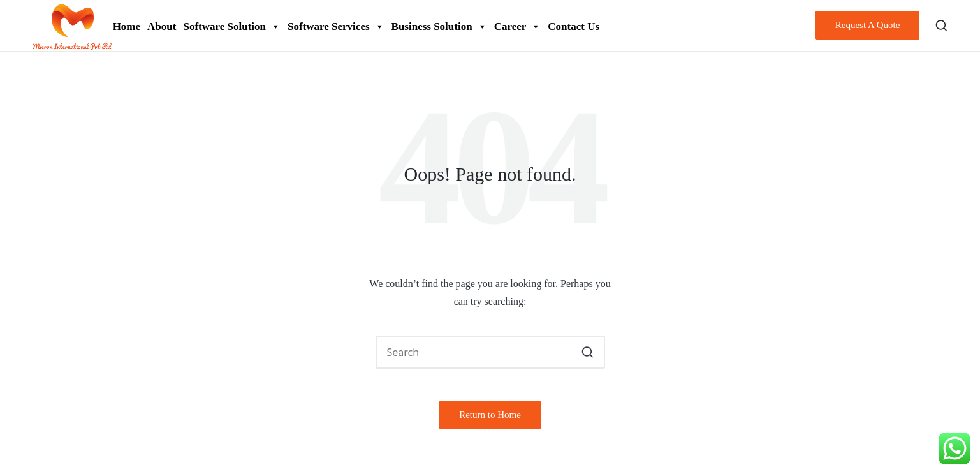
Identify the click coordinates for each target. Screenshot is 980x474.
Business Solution (439, 26)
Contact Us (574, 26)
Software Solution (232, 26)
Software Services (336, 26)
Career (518, 26)
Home (127, 26)
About (162, 26)
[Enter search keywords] (490, 352)
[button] (868, 25)
